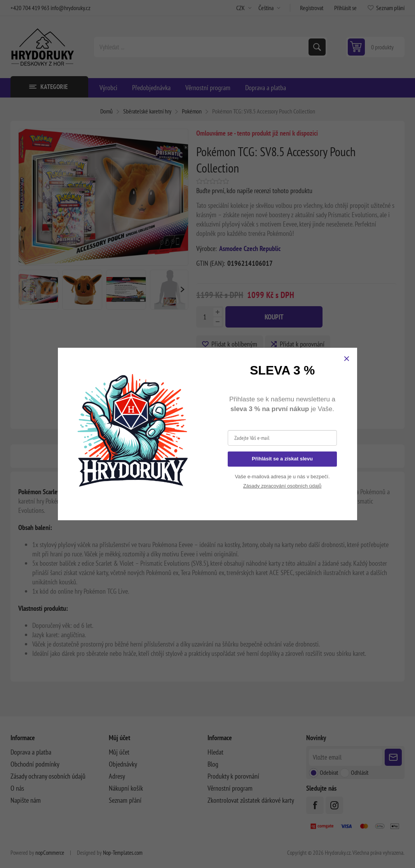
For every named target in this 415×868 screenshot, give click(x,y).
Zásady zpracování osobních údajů (282, 486)
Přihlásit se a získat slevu (282, 459)
